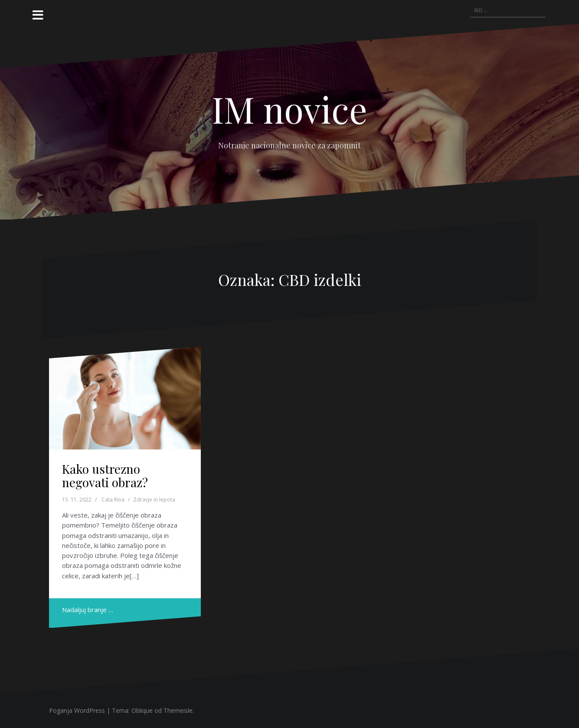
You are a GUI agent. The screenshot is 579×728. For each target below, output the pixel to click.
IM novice (290, 109)
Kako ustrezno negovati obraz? (105, 475)
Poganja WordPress (77, 710)
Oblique (142, 710)
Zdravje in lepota (154, 500)
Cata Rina (113, 500)
